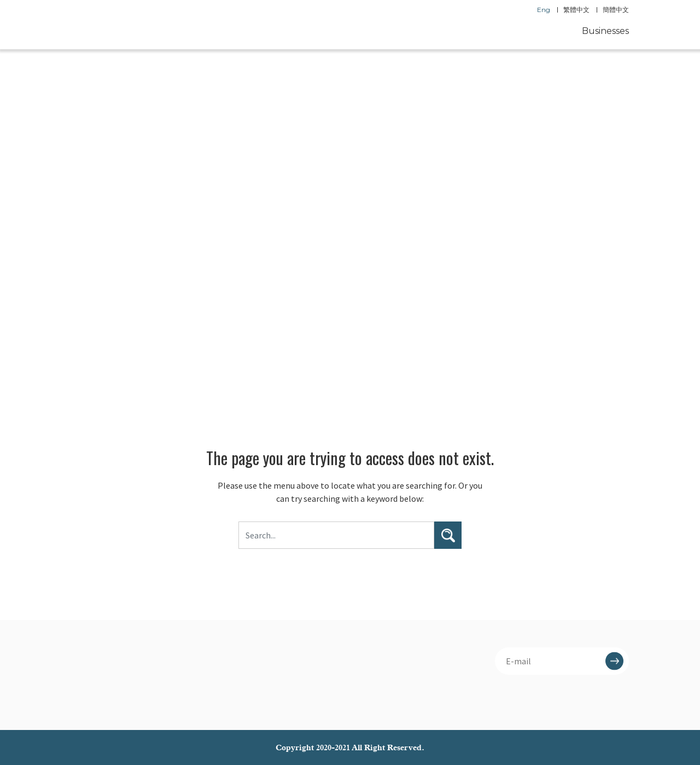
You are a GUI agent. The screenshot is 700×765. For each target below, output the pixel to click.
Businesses (605, 31)
